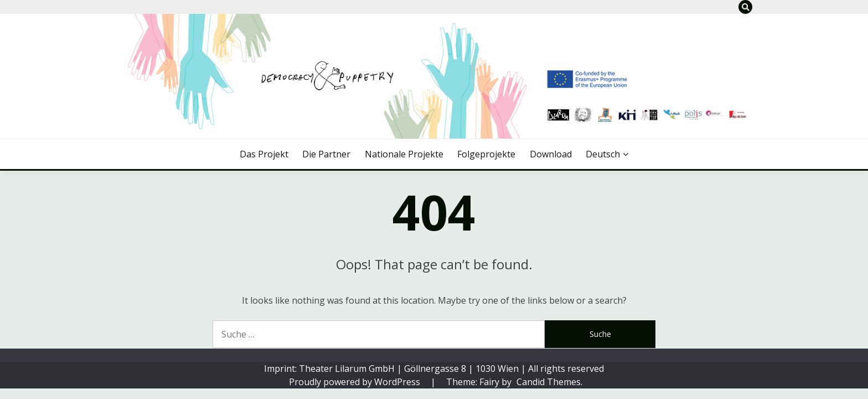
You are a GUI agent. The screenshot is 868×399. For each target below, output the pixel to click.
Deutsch (603, 154)
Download (551, 154)
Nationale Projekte (404, 154)
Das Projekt (264, 154)
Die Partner (326, 154)
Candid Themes (549, 382)
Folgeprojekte (486, 154)
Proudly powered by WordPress (356, 382)
